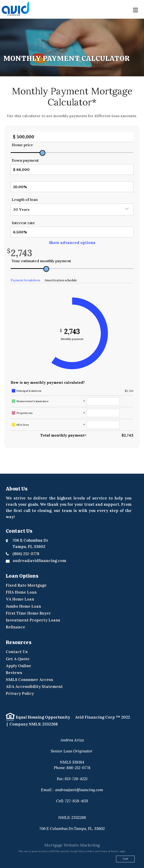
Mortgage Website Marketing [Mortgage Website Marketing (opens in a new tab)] (72, 845)
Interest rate (23, 223)
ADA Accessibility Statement (34, 687)
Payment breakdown (25, 280)
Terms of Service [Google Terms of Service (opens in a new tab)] (109, 851)
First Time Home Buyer (28, 613)
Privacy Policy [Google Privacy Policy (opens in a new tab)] (86, 851)
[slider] (42, 153)
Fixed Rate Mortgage (26, 585)
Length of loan (25, 199)
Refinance (15, 627)
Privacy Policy (20, 693)
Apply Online (18, 666)
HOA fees (23, 425)
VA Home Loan (20, 599)
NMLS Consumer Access (29, 680)
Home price (22, 145)
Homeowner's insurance (33, 401)
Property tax (24, 413)
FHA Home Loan (21, 592)
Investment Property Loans (33, 620)
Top (125, 859)
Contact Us (17, 652)
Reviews (14, 673)
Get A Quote (18, 659)
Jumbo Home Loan (23, 606)
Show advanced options (72, 243)
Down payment (25, 160)
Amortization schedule (61, 280)
